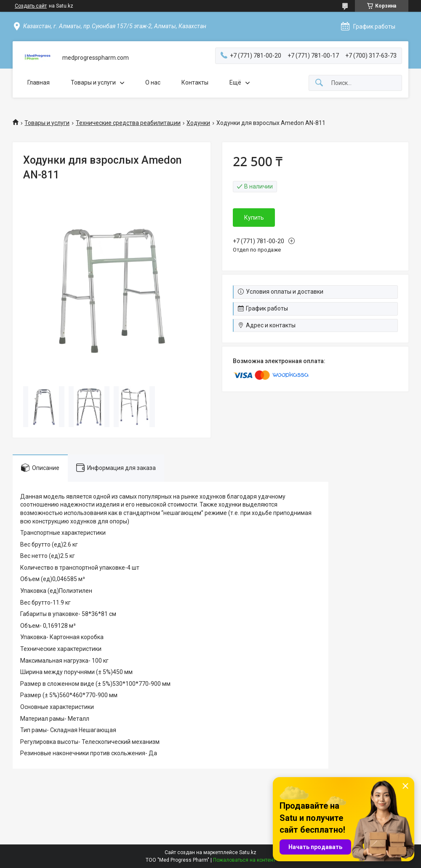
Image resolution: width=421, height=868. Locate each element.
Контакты (195, 82)
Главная (39, 82)
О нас (153, 82)
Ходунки (198, 123)
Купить (254, 218)
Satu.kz (248, 852)
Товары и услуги (93, 82)
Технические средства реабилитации (128, 123)
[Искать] (319, 83)
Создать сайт (31, 6)
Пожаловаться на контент (244, 860)
